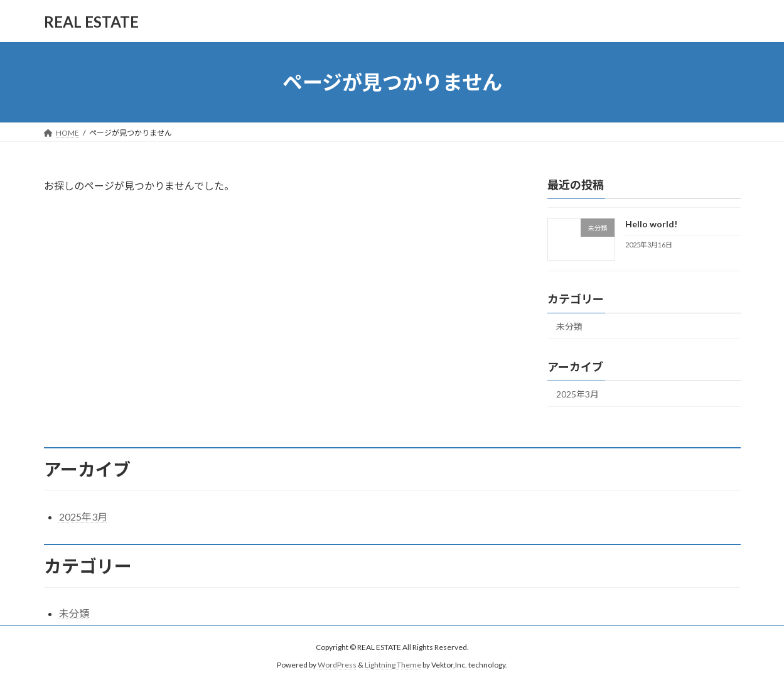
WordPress (337, 665)
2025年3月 (577, 394)
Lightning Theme (393, 665)
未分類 (569, 326)
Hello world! (651, 224)
